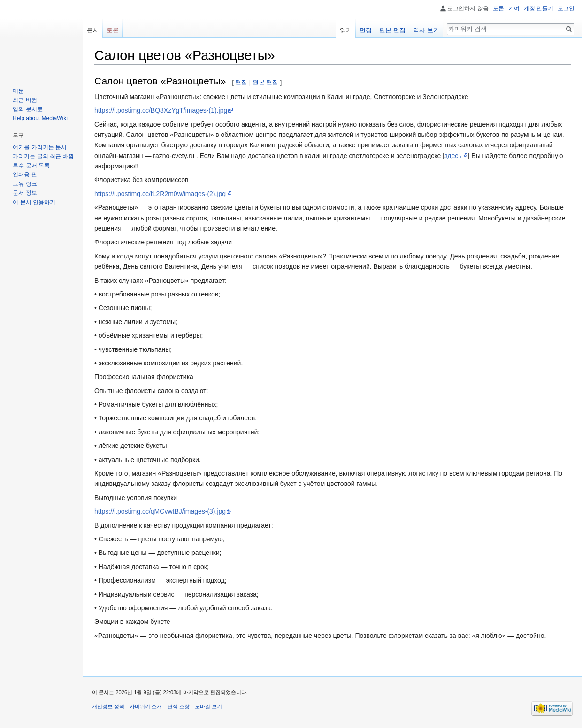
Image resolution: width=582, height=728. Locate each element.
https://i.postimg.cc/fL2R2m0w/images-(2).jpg (160, 194)
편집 (241, 82)
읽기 (346, 30)
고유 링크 (25, 184)
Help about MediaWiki (40, 118)
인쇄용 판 (25, 174)
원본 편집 (266, 82)
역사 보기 (426, 30)
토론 (498, 8)
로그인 (566, 8)
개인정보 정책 (108, 706)
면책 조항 (179, 706)
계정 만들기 (539, 8)
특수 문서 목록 (31, 166)
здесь (453, 156)
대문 (18, 91)
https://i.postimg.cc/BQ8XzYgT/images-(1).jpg (161, 110)
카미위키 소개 (146, 706)
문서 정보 (25, 193)
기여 (514, 8)
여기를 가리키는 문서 (40, 147)
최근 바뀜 (25, 100)
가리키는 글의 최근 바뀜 (43, 156)
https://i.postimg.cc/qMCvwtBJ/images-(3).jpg (160, 511)
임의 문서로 (27, 109)
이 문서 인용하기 (34, 202)
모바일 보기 (208, 706)
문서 (93, 30)
